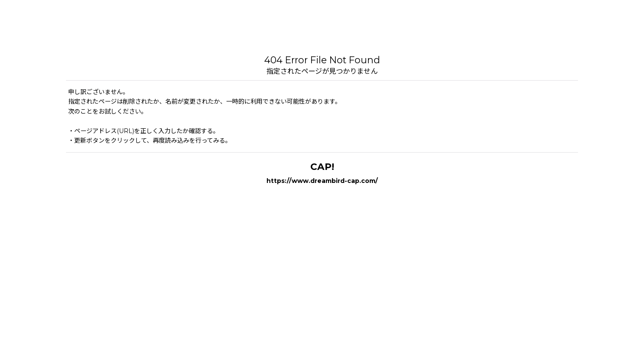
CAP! (322, 166)
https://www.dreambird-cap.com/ (322, 181)
